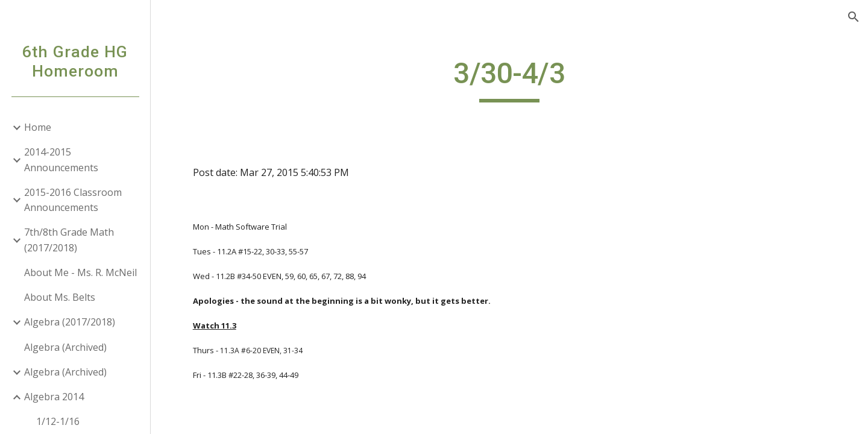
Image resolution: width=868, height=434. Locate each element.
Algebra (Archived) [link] (65, 347)
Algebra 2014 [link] (54, 397)
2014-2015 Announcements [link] (61, 159)
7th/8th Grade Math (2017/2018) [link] (69, 240)
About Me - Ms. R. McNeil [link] (80, 272)
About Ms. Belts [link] (60, 297)
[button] (854, 17)
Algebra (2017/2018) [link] (70, 322)
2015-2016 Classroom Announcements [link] (73, 200)
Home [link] (38, 127)
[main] (509, 79)
